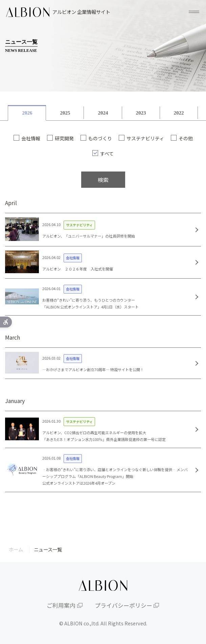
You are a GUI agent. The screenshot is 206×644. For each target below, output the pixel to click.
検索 (103, 180)
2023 (141, 113)
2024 (103, 113)
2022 (179, 113)
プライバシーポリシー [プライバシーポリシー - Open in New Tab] (123, 605)
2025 (65, 113)
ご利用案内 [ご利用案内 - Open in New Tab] (61, 605)
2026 (27, 113)
